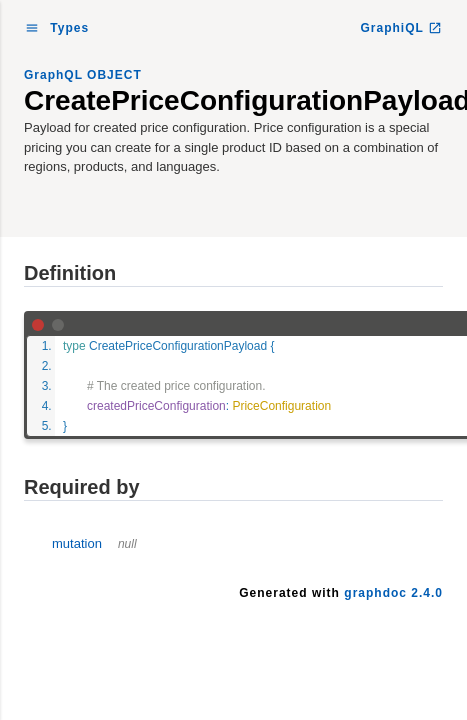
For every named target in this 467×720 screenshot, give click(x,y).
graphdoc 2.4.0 (393, 593)
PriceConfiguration (281, 406)
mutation (94, 543)
